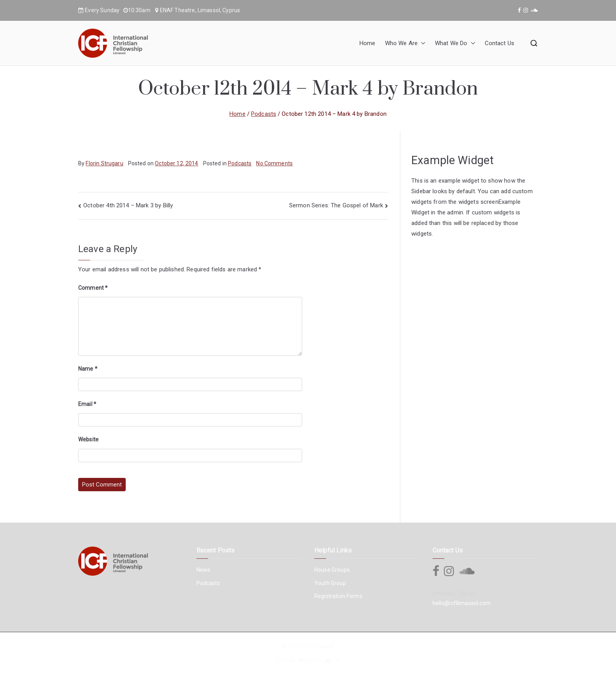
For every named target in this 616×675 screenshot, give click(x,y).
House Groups (332, 570)
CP (336, 660)
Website (88, 439)
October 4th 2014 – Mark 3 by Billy (128, 205)
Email (87, 404)
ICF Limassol (318, 646)
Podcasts (240, 163)
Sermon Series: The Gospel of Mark (336, 205)
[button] (422, 43)
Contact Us (500, 43)
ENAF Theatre (178, 10)
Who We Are (405, 43)
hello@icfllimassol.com (462, 603)
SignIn (313, 660)
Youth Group (330, 583)
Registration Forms (338, 596)
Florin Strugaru (104, 163)
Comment (93, 288)
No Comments (274, 163)
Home (368, 43)
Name (88, 369)
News (203, 570)
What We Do (455, 43)
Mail (289, 660)
